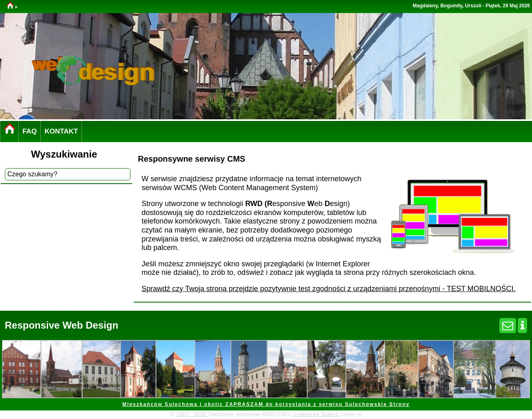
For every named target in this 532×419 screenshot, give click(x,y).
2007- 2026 (192, 414)
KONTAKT (61, 131)
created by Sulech (316, 414)
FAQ (30, 131)
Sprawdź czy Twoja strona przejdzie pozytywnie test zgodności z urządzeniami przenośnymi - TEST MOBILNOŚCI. (328, 289)
